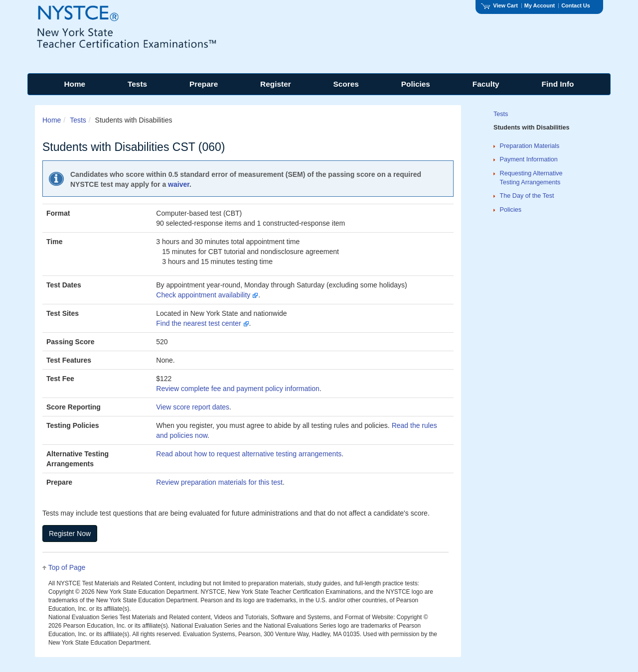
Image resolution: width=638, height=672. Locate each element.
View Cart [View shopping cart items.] (499, 5)
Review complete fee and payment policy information (238, 389)
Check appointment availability (207, 295)
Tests (78, 120)
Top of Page (67, 567)
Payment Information (529, 159)
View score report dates (193, 407)
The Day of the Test (527, 196)
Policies (511, 210)
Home (52, 120)
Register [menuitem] (276, 84)
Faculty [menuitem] (486, 84)
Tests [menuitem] (137, 84)
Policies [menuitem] (416, 84)
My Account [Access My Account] (540, 5)
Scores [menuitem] (346, 84)
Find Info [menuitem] (558, 84)
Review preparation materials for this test (219, 482)
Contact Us (576, 5)
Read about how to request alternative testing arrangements (249, 454)
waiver (179, 184)
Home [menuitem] (75, 84)
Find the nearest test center (202, 323)
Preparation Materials (530, 146)
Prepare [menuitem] (204, 84)
